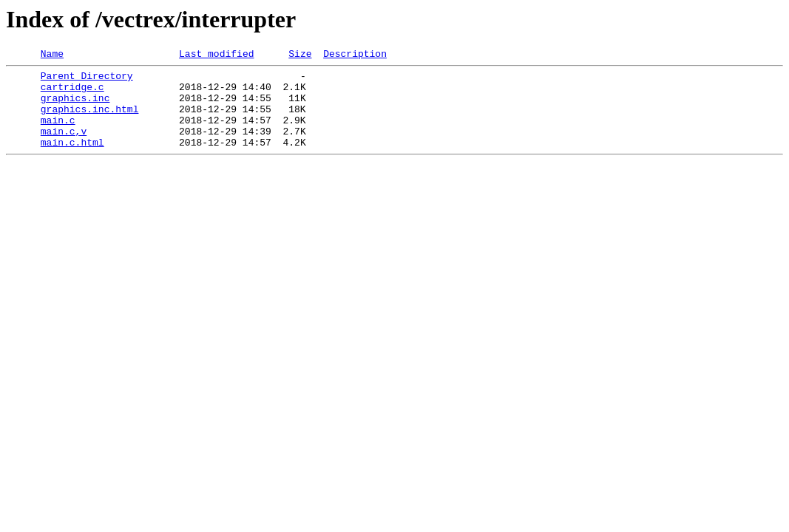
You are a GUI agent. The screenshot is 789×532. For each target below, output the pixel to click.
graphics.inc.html (90, 120)
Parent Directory (87, 80)
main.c (58, 133)
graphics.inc (75, 106)
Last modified (216, 55)
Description (355, 55)
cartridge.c (72, 93)
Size (300, 55)
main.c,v (64, 146)
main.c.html (72, 160)
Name (52, 55)
